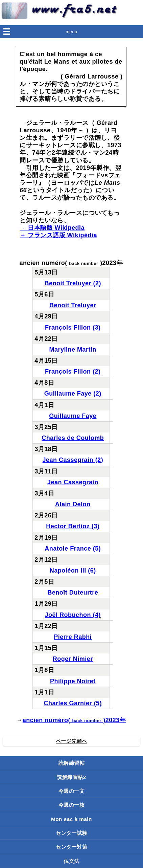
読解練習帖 (72, 763)
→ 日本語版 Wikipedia (52, 228)
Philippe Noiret (73, 681)
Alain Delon (73, 504)
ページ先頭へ (71, 741)
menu (71, 32)
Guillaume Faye (73, 416)
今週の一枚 (72, 805)
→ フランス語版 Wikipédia (58, 235)
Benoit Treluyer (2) (73, 283)
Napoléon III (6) (73, 571)
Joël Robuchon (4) (73, 615)
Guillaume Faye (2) (73, 394)
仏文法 (71, 861)
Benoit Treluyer (73, 305)
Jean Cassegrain (73, 482)
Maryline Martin (73, 350)
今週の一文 (72, 791)
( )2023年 (97, 720)
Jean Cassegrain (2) (73, 460)
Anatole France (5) (73, 549)
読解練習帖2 (71, 777)
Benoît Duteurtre (73, 593)
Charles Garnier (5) (73, 703)
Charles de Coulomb (73, 438)
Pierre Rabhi (73, 637)
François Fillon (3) (73, 328)
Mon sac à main (71, 819)
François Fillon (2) (73, 372)
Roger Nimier (73, 659)
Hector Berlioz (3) (73, 526)
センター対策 (71, 847)
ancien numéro (45, 720)
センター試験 (71, 833)
